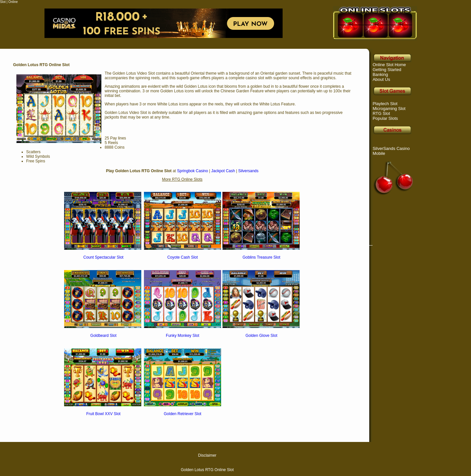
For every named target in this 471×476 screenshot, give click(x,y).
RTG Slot (381, 113)
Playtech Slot (385, 104)
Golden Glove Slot (261, 336)
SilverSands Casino (391, 148)
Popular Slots (385, 118)
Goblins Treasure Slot (261, 257)
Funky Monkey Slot (183, 336)
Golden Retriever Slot (183, 414)
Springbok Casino (192, 171)
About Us (381, 79)
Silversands (248, 171)
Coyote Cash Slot (182, 257)
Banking (380, 74)
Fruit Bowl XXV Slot (104, 414)
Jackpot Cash (223, 171)
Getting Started (387, 70)
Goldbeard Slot (103, 336)
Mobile (379, 153)
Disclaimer (207, 455)
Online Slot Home (389, 65)
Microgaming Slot (389, 109)
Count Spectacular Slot (104, 257)
